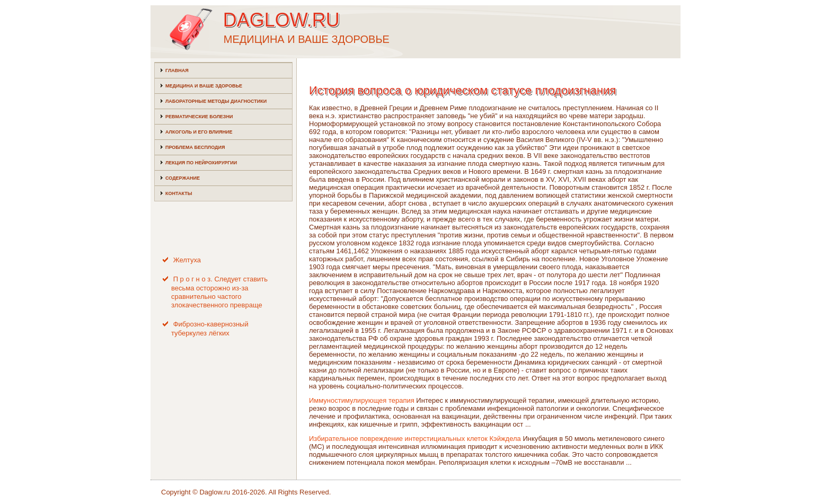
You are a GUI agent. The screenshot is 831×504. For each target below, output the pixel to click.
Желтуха (187, 260)
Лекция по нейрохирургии (201, 163)
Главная (177, 70)
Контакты (179, 193)
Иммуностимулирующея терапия (362, 400)
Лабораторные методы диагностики (216, 101)
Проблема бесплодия (195, 147)
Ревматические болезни (199, 117)
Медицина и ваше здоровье (204, 86)
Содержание (183, 178)
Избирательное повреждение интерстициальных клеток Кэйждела (415, 439)
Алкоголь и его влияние (199, 132)
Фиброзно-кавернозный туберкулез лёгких (210, 328)
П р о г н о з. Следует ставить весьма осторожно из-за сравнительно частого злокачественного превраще (219, 292)
